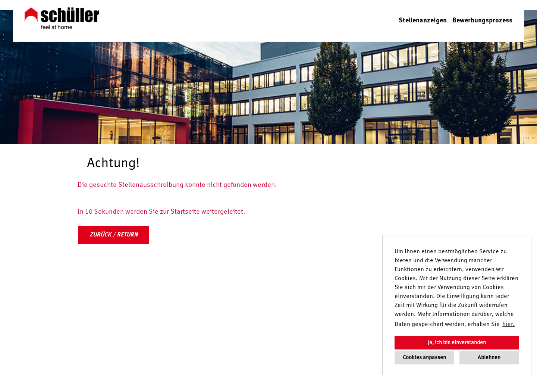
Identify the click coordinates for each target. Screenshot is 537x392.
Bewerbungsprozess (482, 21)
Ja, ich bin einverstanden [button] (457, 343)
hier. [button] (508, 324)
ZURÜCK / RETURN (114, 235)
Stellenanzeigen (423, 21)
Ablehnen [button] (489, 358)
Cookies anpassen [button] (424, 358)
